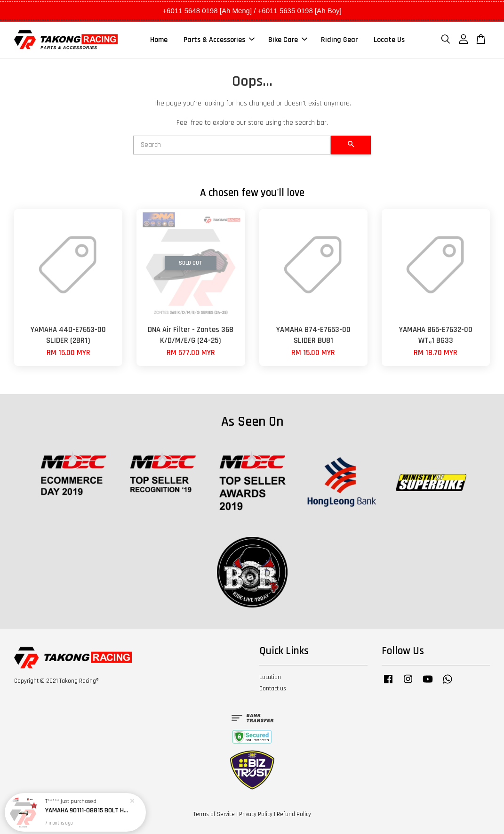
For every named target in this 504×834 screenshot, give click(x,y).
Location (270, 677)
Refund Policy (294, 814)
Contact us (273, 688)
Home (159, 40)
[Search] (232, 145)
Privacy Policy (256, 814)
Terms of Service (214, 814)
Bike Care (288, 40)
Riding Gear (339, 40)
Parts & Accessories (219, 40)
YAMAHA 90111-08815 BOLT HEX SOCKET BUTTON (87, 808)
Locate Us (389, 40)
